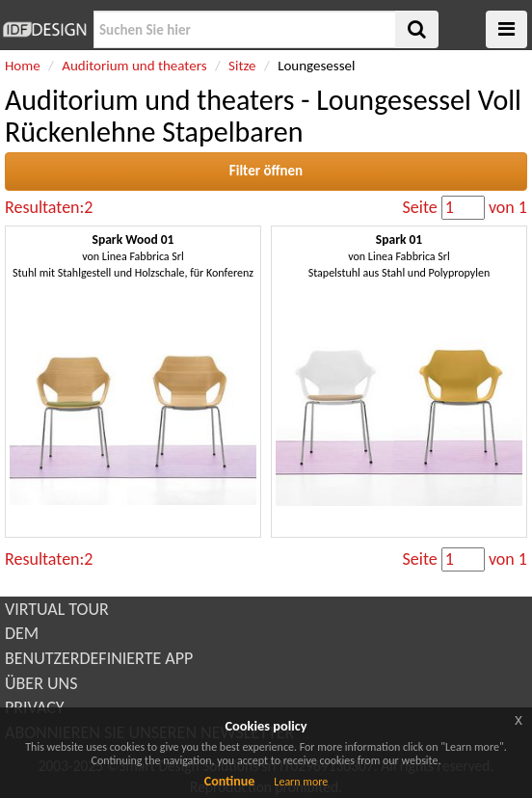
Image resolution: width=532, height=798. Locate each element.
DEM (22, 633)
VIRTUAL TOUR (57, 609)
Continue (230, 781)
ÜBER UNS (41, 683)
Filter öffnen (266, 171)
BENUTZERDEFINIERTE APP (99, 658)
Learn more (301, 782)
